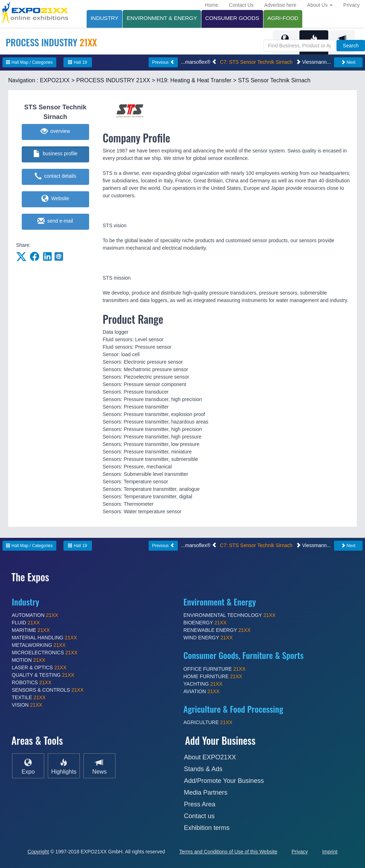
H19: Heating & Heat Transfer (194, 80)
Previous (163, 62)
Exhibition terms (207, 828)
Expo (28, 766)
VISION (27, 705)
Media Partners (206, 792)
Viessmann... (313, 62)
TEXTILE (29, 697)
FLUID (26, 623)
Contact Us (241, 5)
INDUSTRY (104, 18)
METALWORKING (39, 645)
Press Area (200, 804)
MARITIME (31, 630)
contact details (55, 176)
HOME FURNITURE (213, 676)
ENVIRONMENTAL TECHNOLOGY (230, 615)
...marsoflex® (199, 62)
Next (348, 62)
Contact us (199, 816)
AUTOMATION (35, 615)
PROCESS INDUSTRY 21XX (113, 80)
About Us (320, 5)
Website (55, 199)
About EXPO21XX (210, 757)
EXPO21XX (55, 80)
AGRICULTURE (208, 722)
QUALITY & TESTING (43, 675)
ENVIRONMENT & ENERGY (162, 18)
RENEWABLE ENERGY (217, 630)
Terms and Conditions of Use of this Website (228, 852)
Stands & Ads (203, 769)
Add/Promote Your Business (224, 781)
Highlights (64, 766)
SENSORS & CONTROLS (48, 690)
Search (351, 46)
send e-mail (55, 221)
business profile (55, 154)
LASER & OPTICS (39, 667)
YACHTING (203, 684)
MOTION (29, 660)
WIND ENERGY (208, 638)
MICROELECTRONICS (45, 653)
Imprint (330, 852)
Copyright (38, 852)
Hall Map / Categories (29, 62)
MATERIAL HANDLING (44, 638)
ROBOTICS (32, 682)
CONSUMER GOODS (232, 18)
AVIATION (202, 691)
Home (212, 5)
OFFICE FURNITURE (215, 669)
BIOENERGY (205, 623)
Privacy (351, 5)
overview (55, 131)
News (99, 766)
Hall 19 (78, 62)
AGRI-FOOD (283, 18)
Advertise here (280, 5)
